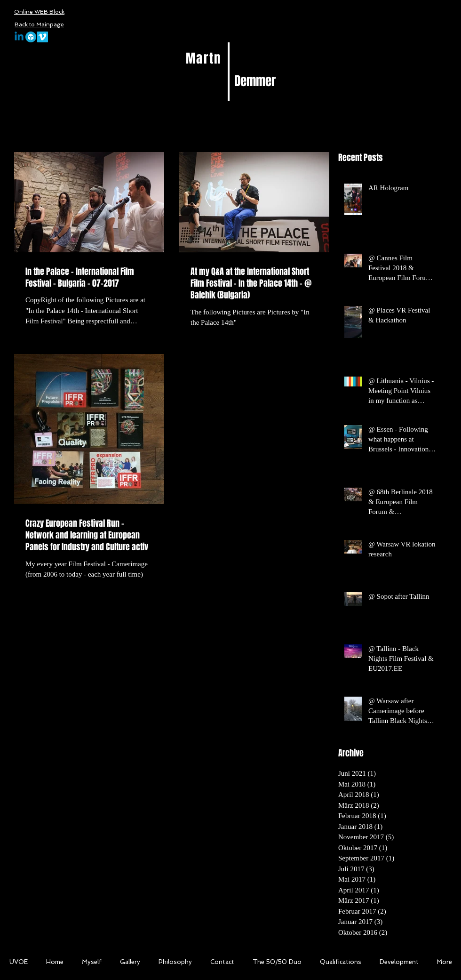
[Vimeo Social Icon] (43, 37)
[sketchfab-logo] (31, 37)
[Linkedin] (19, 37)
